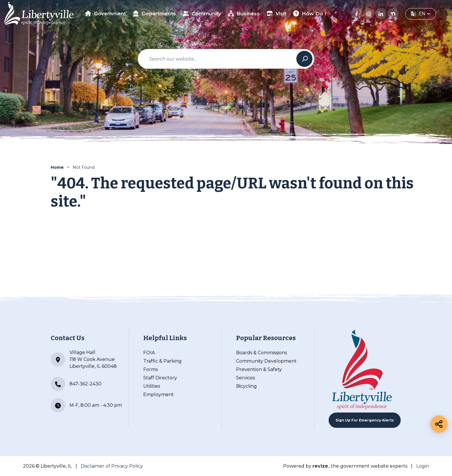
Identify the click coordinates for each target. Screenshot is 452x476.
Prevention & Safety (259, 369)
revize (320, 466)
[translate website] (421, 14)
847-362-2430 (76, 384)
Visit (276, 13)
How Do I (310, 13)
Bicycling (246, 386)
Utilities (152, 386)
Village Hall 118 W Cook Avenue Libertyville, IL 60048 (84, 359)
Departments (155, 13)
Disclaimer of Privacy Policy (112, 466)
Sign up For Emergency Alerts (365, 420)
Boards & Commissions (261, 353)
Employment (159, 395)
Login (423, 466)
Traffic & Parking (162, 361)
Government (106, 14)
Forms (150, 369)
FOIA (149, 353)
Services (245, 378)
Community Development (266, 361)
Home (57, 167)
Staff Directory (160, 378)
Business (244, 13)
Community (202, 13)
